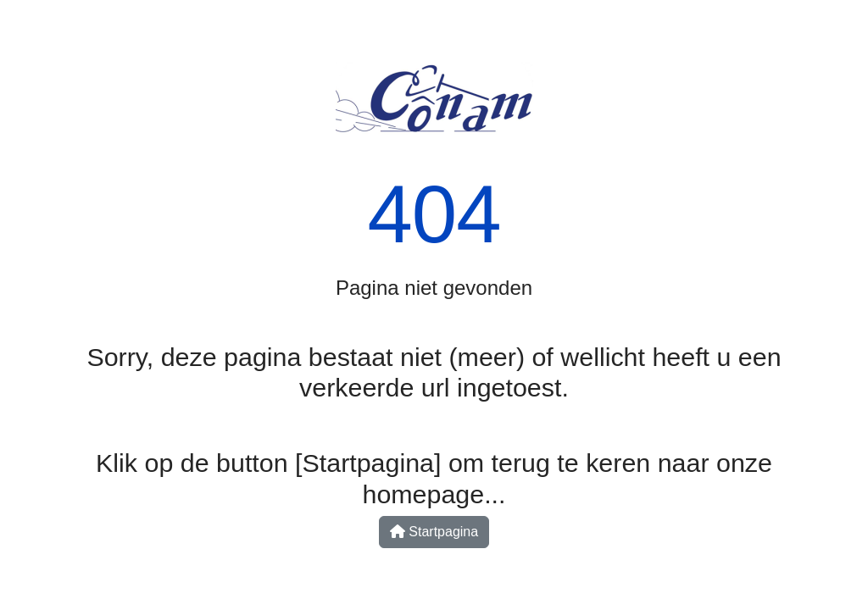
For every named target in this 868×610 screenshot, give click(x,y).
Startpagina (434, 532)
